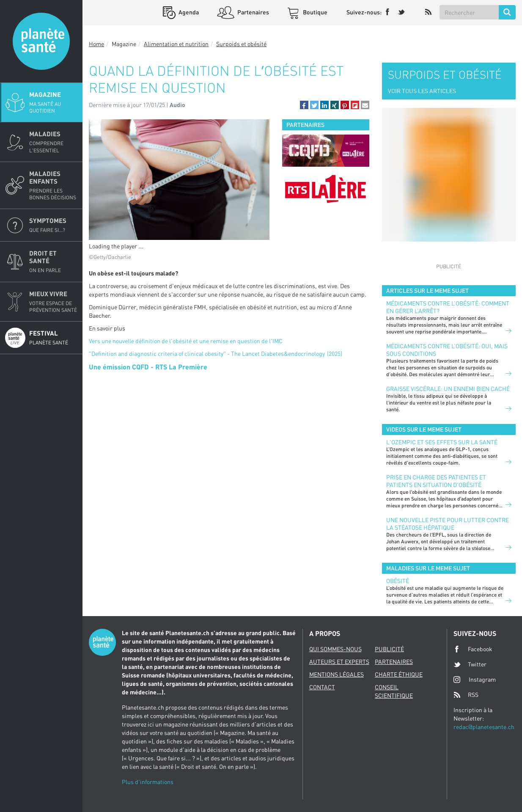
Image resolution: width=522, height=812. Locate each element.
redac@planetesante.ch (484, 727)
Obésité (398, 581)
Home (96, 44)
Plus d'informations (148, 782)
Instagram (475, 679)
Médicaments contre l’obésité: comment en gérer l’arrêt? (448, 307)
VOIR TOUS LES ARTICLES (422, 91)
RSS (466, 695)
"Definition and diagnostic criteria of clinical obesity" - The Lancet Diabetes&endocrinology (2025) (216, 354)
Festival (53, 338)
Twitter (470, 664)
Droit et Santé (53, 261)
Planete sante (41, 41)
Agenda (188, 12)
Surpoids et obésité (241, 44)
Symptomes (53, 225)
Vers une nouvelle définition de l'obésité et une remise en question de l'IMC (186, 341)
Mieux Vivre (53, 302)
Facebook (473, 649)
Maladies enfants (53, 185)
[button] (304, 105)
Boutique (315, 12)
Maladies (53, 142)
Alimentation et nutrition (176, 44)
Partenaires (253, 12)
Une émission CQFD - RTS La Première (148, 367)
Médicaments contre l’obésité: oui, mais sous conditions (447, 350)
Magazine (53, 102)
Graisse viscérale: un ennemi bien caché (448, 389)
